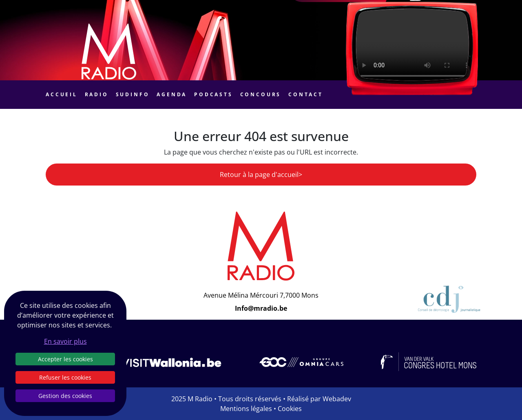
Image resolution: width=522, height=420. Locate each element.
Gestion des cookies (65, 396)
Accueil (62, 94)
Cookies (290, 409)
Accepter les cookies (65, 359)
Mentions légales (246, 409)
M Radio (200, 399)
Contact (306, 94)
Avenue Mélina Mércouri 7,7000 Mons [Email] (261, 295)
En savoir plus (65, 341)
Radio (97, 94)
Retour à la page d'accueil (259, 175)
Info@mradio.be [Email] (261, 308)
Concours (261, 94)
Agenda (172, 94)
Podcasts (213, 94)
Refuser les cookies (65, 377)
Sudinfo (133, 94)
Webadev (337, 399)
